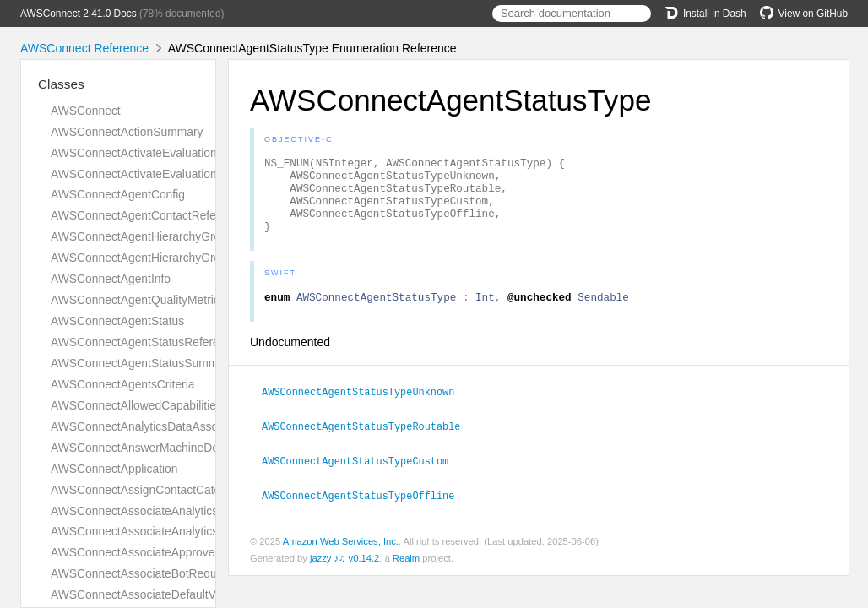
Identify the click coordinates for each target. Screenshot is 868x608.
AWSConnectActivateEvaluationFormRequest (169, 153)
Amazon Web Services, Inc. (341, 556)
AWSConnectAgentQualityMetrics (138, 300)
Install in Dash (705, 14)
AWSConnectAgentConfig (118, 194)
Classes (61, 84)
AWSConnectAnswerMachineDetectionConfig (169, 448)
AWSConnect (86, 111)
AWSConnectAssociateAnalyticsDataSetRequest (177, 511)
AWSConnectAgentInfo (111, 279)
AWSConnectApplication (114, 469)
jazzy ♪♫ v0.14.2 (344, 573)
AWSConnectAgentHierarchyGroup (142, 236)
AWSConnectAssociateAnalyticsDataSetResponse (182, 531)
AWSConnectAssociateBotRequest (141, 573)
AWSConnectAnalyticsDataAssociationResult (168, 426)
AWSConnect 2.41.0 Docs (79, 14)
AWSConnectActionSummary (127, 132)
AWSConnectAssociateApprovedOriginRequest (174, 552)
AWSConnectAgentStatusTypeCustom (362, 476)
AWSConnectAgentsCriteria (123, 384)
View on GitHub (804, 14)
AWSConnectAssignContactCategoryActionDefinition (188, 490)
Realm (406, 573)
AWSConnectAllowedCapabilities (136, 405)
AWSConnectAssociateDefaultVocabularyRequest (180, 594)
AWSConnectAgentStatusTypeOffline (365, 510)
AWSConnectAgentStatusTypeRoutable (368, 442)
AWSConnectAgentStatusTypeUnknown (365, 409)
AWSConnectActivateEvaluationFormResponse (174, 174)
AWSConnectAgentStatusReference (144, 342)
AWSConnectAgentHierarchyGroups (145, 258)
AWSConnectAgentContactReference (148, 215)
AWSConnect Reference (84, 48)
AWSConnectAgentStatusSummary (142, 363)
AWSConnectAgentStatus (117, 321)
